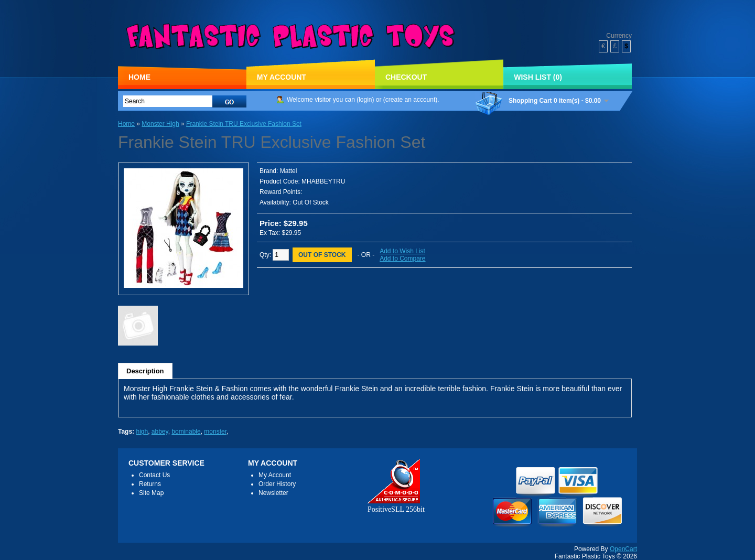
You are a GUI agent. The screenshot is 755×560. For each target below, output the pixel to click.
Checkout (406, 77)
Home (139, 77)
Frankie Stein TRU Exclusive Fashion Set (244, 124)
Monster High (160, 124)
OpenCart (623, 549)
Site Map (151, 493)
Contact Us (154, 475)
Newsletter (273, 493)
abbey (160, 432)
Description (145, 371)
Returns (150, 484)
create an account (410, 100)
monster (215, 432)
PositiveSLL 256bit (396, 505)
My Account (282, 77)
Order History (277, 484)
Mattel (289, 171)
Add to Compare (402, 259)
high (142, 432)
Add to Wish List (402, 251)
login (365, 100)
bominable (186, 432)
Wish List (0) (538, 77)
